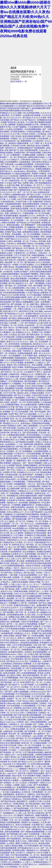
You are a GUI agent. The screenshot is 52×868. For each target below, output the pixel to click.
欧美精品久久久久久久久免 (28, 472)
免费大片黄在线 (25, 309)
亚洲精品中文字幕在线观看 (36, 533)
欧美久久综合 (21, 841)
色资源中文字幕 (10, 472)
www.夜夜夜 (38, 736)
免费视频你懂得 (28, 780)
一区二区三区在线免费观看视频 (28, 211)
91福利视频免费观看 (19, 517)
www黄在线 (8, 272)
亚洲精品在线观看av (38, 666)
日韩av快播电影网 (37, 281)
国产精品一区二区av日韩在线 (26, 456)
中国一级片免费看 (36, 286)
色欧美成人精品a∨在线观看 (38, 146)
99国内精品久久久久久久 (17, 540)
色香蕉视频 (15, 622)
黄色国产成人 (35, 591)
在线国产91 (31, 853)
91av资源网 (19, 731)
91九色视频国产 (15, 356)
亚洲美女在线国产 (21, 272)
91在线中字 (35, 258)
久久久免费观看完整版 (10, 405)
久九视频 (11, 736)
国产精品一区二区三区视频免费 (29, 738)
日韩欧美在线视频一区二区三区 (23, 729)
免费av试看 (15, 377)
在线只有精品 (34, 526)
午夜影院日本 (20, 253)
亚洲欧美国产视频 (44, 605)
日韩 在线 (38, 645)
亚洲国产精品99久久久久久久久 (38, 314)
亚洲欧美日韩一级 (43, 374)
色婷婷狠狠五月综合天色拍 (30, 188)
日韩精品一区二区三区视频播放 (20, 451)
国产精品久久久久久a (25, 251)
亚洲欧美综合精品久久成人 (25, 605)
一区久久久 (31, 484)
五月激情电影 (34, 517)
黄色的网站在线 (40, 678)
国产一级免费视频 (37, 283)
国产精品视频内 (31, 381)
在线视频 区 (40, 475)
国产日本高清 (40, 276)
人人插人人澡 (11, 547)
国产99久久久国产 (34, 195)
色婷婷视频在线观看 (30, 321)
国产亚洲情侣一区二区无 (26, 790)
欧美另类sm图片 (43, 794)
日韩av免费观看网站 (39, 722)
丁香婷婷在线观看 (34, 482)
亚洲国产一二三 (45, 624)
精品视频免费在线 (23, 267)
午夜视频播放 (20, 398)
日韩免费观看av (28, 650)
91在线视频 (40, 244)
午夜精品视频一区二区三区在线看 (37, 213)
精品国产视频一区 (23, 636)
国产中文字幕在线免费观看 (34, 717)
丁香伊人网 (45, 834)
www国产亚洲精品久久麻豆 (11, 426)
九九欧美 (23, 783)
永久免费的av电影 (44, 790)
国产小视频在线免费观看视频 (27, 400)
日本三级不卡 (31, 428)
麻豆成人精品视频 (42, 351)
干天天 (19, 736)
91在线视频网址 (12, 162)
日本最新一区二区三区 (31, 687)
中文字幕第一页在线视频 (11, 234)
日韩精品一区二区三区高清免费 (23, 139)
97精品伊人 (6, 582)
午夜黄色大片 (28, 351)
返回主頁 (14, 81)
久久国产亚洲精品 (27, 265)
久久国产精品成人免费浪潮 (37, 293)
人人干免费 (12, 199)
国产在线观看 (30, 731)
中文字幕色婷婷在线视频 (15, 629)
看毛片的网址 (30, 430)
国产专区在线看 (10, 428)
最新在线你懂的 (13, 225)
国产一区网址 (39, 724)
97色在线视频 (44, 741)
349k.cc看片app (26, 678)
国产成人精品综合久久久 (19, 283)
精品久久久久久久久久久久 (32, 568)
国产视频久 (36, 797)
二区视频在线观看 (29, 155)
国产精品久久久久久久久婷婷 (35, 118)
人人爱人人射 (21, 813)
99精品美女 (33, 260)
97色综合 (43, 300)
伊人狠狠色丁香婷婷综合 (24, 815)
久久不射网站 (16, 115)
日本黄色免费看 (38, 636)
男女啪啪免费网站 (40, 652)
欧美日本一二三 (9, 349)
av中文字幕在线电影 (26, 199)
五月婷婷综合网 (45, 799)
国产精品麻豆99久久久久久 (29, 848)
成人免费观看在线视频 (12, 596)
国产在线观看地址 (14, 839)
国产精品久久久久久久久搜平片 (31, 762)
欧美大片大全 (7, 591)
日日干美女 (42, 706)
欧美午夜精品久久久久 (41, 750)
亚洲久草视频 (9, 636)
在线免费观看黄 (37, 710)
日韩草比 (28, 652)
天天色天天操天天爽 (43, 589)
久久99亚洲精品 (26, 167)
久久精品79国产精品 (13, 183)
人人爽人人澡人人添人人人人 (21, 584)
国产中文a (11, 470)
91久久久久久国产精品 (14, 269)
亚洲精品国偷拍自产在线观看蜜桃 (31, 148)
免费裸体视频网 (8, 358)
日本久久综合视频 (7, 409)
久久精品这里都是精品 (21, 174)
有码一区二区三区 (42, 699)
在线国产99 (5, 304)
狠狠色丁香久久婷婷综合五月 (19, 365)
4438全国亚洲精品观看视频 (14, 293)
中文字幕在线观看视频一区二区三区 (25, 855)
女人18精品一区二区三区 (15, 521)
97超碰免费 (44, 456)
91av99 (36, 461)
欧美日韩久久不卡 (11, 311)
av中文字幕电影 (27, 377)
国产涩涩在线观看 (30, 433)
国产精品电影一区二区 (10, 682)
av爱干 (3, 470)
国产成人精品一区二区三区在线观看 (29, 307)
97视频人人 (8, 808)
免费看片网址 (29, 183)
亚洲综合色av (9, 542)
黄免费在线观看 (22, 556)
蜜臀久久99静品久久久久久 (27, 843)
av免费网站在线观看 (30, 703)
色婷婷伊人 (42, 155)
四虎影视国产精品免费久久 (36, 388)
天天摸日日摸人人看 (24, 202)
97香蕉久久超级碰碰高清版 (14, 195)
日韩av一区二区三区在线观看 (30, 745)
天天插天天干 (20, 454)
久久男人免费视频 (8, 125)
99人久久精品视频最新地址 (20, 657)
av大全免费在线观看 (26, 755)
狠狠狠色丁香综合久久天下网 (31, 769)
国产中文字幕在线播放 (32, 559)
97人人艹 (38, 584)
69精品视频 (31, 759)
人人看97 (45, 591)
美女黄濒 (46, 638)
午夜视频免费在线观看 (16, 435)
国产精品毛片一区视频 (9, 265)
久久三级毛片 (12, 647)
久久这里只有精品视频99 (38, 619)
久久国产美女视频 (12, 185)
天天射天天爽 (33, 654)
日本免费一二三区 (17, 323)
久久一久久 (5, 729)
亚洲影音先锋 (20, 153)
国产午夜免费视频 (41, 785)
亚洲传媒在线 (27, 344)
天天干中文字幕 (10, 393)
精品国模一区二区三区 (16, 598)
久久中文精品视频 (34, 295)
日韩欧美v (45, 204)
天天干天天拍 (37, 318)
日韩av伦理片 (11, 479)
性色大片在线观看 (23, 825)
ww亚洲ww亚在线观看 (32, 115)
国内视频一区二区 (31, 246)
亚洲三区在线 (16, 717)
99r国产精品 (14, 414)
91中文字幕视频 (17, 363)
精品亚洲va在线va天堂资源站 (33, 346)
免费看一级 (29, 766)
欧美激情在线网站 (16, 652)
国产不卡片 (5, 377)
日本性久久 (8, 804)
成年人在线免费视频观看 (27, 673)
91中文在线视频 (13, 706)
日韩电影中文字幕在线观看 (36, 535)
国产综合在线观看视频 (36, 477)
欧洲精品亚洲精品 (44, 552)
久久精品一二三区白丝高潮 (20, 750)
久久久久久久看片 (18, 713)
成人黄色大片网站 (14, 675)
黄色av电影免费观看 (19, 279)
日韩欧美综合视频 (21, 591)
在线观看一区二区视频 (22, 577)
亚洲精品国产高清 (34, 598)
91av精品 (21, 428)
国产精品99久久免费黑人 (10, 780)
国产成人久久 (27, 489)
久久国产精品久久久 (30, 864)
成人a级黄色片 (40, 734)
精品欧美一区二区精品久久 (38, 507)
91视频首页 (22, 526)
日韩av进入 (43, 253)
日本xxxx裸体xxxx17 (15, 512)
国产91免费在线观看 (35, 668)
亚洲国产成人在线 (35, 720)
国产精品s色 (17, 248)
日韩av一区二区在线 (33, 269)
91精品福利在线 (8, 202)
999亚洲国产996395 (25, 244)
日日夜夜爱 (37, 577)
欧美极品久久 (46, 514)
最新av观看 (17, 351)
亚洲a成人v (15, 563)
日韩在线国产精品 (42, 164)
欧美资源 (48, 468)
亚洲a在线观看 (9, 673)
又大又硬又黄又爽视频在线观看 (38, 122)
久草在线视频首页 (31, 316)
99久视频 (39, 311)
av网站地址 (44, 218)
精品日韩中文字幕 (27, 311)
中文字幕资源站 (17, 659)
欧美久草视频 (18, 367)
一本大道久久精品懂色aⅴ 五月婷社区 (16, 792)
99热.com (47, 463)
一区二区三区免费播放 (31, 234)
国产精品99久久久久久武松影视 (38, 262)
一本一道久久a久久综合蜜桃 (36, 220)
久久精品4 (9, 129)
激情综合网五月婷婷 (37, 157)
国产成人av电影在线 (36, 813)
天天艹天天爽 (28, 699)
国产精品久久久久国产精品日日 (23, 120)
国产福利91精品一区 (35, 335)
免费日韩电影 (34, 841)
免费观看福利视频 (36, 197)
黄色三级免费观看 (31, 426)
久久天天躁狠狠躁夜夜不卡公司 (18, 360)
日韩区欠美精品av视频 (14, 846)
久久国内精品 (46, 402)
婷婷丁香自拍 (11, 757)
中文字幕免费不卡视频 (32, 776)
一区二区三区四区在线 (18, 157)
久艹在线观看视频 (25, 778)
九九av (42, 150)
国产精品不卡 (14, 685)
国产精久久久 (16, 433)
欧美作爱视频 (31, 554)
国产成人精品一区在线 (33, 573)
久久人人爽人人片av (13, 559)
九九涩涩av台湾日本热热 (17, 416)
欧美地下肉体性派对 (43, 199)
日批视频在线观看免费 (20, 281)
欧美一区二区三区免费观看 (39, 297)
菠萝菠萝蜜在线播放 (31, 232)
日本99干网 (5, 433)
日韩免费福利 (34, 279)
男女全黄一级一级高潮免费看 (21, 734)
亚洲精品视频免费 (25, 353)
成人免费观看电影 (25, 141)
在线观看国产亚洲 (7, 853)
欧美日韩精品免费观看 (32, 136)
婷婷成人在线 (11, 778)
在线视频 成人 (36, 661)
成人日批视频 (27, 724)
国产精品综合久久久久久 (15, 314)
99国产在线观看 (45, 496)
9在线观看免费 (7, 633)
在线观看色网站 (19, 288)
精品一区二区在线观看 (39, 342)
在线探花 (16, 666)
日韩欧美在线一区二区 (18, 181)
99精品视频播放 (38, 255)
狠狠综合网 (31, 601)
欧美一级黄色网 (45, 458)
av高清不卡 (47, 661)
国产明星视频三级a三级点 (17, 834)
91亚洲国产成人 (38, 825)
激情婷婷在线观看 (23, 409)
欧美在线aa (26, 423)
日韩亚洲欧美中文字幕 (34, 290)
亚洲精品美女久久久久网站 (14, 440)
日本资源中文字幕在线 (16, 500)
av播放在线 (8, 731)
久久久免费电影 (26, 608)
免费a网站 (33, 556)
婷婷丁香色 (18, 437)
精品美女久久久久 (41, 344)
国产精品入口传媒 (27, 531)
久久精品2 (13, 335)
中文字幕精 (19, 535)
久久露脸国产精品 (35, 470)
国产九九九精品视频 (28, 414)
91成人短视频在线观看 (30, 748)
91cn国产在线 (7, 573)
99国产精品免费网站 (41, 727)
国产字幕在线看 (8, 164)
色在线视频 (24, 503)
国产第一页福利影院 (30, 603)
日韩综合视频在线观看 (28, 496)
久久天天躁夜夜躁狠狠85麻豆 (13, 566)
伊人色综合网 (6, 528)
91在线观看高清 (15, 552)
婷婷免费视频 (46, 232)
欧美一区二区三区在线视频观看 (23, 419)
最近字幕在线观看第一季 (33, 675)
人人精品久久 (40, 363)
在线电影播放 (25, 162)
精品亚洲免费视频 (44, 209)
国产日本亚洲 (6, 666)
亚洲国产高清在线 (44, 680)
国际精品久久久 (33, 850)
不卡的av (34, 241)
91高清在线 (29, 325)
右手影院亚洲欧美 (18, 132)
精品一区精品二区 (31, 510)
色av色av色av (20, 171)
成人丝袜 (22, 335)
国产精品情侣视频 (34, 153)
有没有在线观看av (34, 435)
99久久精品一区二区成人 (37, 288)
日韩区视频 (41, 787)
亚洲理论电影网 (31, 150)
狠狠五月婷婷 (30, 818)
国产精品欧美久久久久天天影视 (30, 178)
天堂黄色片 (39, 251)
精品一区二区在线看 (33, 538)
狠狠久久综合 (42, 647)
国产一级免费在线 (34, 829)
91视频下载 (47, 559)
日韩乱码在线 (39, 489)
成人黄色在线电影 (33, 804)
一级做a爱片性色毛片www (24, 169)
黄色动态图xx (37, 409)
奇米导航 (42, 241)
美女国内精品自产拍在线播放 (28, 237)
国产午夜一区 (21, 612)
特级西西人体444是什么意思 (26, 708)
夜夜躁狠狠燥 (6, 174)
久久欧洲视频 (40, 377)
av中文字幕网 (18, 727)
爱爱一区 (37, 353)
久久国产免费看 (28, 685)
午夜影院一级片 (23, 722)
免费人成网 (25, 617)
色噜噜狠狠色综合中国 (35, 561)
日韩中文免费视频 (43, 780)
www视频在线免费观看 (24, 164)
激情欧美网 (28, 444)
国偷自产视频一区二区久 (40, 582)
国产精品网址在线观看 (25, 442)
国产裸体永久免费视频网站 (23, 302)
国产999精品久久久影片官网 (37, 323)
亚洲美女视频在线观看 (41, 657)
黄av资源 (21, 561)
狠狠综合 (32, 794)
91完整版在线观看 (11, 741)
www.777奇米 (37, 190)
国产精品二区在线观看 (16, 468)
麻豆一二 (42, 708)
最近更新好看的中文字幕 (11, 626)
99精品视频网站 (8, 211)
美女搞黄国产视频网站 (30, 274)
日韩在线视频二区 (18, 668)
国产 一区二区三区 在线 (27, 192)
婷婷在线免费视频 (12, 832)
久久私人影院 (30, 615)
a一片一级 (8, 437)
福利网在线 (44, 461)
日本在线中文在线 (18, 146)
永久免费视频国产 (28, 225)
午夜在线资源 (45, 171)
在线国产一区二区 (14, 699)
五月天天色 (5, 640)
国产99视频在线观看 (36, 416)
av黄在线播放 (16, 206)
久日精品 (9, 720)
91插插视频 (6, 554)
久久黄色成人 (32, 253)
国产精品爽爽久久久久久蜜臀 (39, 640)
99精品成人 (17, 463)
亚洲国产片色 (37, 332)
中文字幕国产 (29, 339)
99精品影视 (37, 498)
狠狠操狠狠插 (34, 230)
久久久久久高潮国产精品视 (11, 465)
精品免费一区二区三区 (14, 262)
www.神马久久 (31, 836)
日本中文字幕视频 (23, 696)
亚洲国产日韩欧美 (39, 174)
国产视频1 (22, 547)
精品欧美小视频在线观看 (19, 143)
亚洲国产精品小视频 (13, 232)
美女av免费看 (37, 365)
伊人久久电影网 (17, 533)
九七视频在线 (30, 227)
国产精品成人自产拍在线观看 (29, 223)
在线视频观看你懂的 (13, 204)
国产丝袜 (16, 391)
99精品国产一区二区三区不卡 (17, 771)
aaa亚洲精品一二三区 (14, 444)
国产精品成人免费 (12, 589)
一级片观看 (13, 575)
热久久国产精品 (22, 710)
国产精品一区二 (36, 479)
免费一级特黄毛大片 (8, 148)
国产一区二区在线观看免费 (39, 447)
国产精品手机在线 (8, 801)
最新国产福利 (46, 491)
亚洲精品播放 (20, 601)
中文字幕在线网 (29, 384)
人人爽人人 (28, 862)
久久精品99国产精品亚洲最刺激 (26, 514)
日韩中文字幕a (43, 227)
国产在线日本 (11, 260)
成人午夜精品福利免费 (27, 757)
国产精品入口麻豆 (14, 806)
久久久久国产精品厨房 (34, 512)
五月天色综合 (20, 477)
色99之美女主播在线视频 (10, 743)
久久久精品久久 (13, 160)
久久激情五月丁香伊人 (33, 372)
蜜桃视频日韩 (35, 503)
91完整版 (7, 351)
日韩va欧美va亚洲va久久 (31, 160)
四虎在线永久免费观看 (22, 664)
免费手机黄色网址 (18, 507)
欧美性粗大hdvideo (18, 640)
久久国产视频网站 (20, 127)
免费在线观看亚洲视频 (33, 437)
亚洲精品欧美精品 (41, 862)
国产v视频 (5, 517)
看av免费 (4, 584)
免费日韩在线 (9, 267)
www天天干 (12, 773)
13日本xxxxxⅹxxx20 (20, 370)
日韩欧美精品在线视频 (41, 423)
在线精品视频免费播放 (10, 274)
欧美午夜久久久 (7, 171)
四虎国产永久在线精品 (31, 822)
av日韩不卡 (21, 853)
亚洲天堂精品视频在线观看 (41, 272)
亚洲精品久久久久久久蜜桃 (11, 113)
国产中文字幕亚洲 (36, 519)
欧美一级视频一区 (8, 461)
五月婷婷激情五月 (30, 206)
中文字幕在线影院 (31, 846)
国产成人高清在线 (32, 659)
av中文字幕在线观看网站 (22, 645)
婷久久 (13, 498)
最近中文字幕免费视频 (28, 624)
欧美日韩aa (40, 339)
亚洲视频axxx (22, 421)
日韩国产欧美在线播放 (35, 773)
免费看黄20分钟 (26, 176)
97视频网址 (17, 384)
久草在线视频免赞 (44, 818)
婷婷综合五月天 (19, 545)
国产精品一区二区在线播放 (37, 440)
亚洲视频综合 (9, 813)
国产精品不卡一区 (45, 554)
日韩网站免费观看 (16, 227)
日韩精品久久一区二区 (9, 167)
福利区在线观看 (8, 556)
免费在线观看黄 (43, 430)
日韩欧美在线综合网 (35, 468)
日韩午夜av (31, 398)
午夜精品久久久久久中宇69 (29, 491)
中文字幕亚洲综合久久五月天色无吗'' (31, 694)
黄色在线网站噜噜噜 (31, 204)
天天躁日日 (23, 197)
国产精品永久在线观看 (32, 839)
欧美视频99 (44, 643)
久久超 (10, 486)
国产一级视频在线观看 (18, 549)
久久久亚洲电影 (20, 486)
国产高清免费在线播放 (9, 216)
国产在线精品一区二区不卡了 (33, 185)
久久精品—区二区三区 (24, 542)
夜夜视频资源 (9, 794)
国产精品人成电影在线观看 (20, 318)
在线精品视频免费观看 (21, 811)
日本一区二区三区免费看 (20, 820)
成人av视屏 (14, 531)
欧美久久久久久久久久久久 (18, 342)
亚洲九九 (21, 638)
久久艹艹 (4, 766)
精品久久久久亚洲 (16, 610)
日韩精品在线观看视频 (25, 337)
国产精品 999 (22, 447)
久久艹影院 (43, 575)
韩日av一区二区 (23, 330)
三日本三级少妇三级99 (25, 701)
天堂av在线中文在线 (40, 395)
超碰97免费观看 (42, 815)
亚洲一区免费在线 (20, 619)
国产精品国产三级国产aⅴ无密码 (25, 218)
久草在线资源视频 (34, 454)
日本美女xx (18, 573)
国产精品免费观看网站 (9, 449)
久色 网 (44, 822)
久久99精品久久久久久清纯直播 (39, 570)
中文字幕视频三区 (27, 449)
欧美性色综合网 (40, 176)
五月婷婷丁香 (33, 612)
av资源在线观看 (42, 524)
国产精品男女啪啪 (21, 808)
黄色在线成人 (32, 171)
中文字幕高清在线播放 (36, 689)
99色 (32, 330)
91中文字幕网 (43, 853)
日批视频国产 (41, 337)
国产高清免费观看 (44, 631)
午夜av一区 (22, 654)
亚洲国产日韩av (11, 188)
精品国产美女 (18, 538)
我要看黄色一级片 (24, 461)
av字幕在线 (42, 134)
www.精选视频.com (20, 528)
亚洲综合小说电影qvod (13, 799)
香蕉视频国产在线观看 (14, 388)
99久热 (33, 209)
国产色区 (26, 806)
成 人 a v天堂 (12, 276)
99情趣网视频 (20, 484)
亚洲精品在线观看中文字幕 (28, 125)
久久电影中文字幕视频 (29, 458)
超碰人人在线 (27, 785)
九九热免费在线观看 (25, 349)
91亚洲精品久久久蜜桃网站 (40, 370)
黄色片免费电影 (27, 493)
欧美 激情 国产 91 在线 (14, 150)
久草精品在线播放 (34, 132)
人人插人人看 (41, 766)
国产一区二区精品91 (8, 353)
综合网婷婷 (41, 601)
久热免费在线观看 (41, 451)
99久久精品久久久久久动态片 (15, 580)
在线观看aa (22, 260)
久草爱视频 (16, 505)
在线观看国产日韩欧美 (31, 626)
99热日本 (5, 498)
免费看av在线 (14, 617)
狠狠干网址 (35, 304)
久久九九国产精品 (29, 680)
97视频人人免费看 (13, 785)
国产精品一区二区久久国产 (12, 316)
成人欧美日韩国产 (27, 475)
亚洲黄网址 (19, 129)
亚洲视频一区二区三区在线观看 (16, 412)
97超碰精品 (8, 514)
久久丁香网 (35, 143)
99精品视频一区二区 (37, 181)
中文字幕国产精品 (30, 356)
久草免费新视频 (19, 482)
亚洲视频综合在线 (44, 120)
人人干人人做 (43, 414)
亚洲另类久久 (21, 794)
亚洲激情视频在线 (27, 860)
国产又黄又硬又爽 (41, 608)
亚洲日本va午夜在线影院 (13, 430)
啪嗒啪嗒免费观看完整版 (10, 300)
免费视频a (13, 197)
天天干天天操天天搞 (22, 255)
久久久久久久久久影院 (29, 741)
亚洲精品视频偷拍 (43, 169)
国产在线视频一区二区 (20, 304)
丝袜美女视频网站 (16, 766)
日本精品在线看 (12, 475)
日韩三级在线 (44, 500)
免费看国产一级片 (38, 771)
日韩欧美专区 (14, 374)
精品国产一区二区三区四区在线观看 (25, 402)
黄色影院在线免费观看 (30, 643)
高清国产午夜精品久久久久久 (40, 580)
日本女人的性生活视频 (34, 386)
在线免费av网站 (34, 486)
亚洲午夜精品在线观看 (20, 209)
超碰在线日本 (32, 500)
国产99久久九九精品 (22, 395)
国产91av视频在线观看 (32, 596)
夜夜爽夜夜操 (33, 547)
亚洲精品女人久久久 (23, 633)
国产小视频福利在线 (22, 190)
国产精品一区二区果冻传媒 (16, 286)
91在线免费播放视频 (33, 129)
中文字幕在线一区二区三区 (35, 248)
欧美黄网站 (29, 363)
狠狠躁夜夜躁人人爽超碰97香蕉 (28, 358)
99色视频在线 (12, 496)
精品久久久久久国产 (39, 820)
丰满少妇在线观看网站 (28, 575)
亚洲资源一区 (30, 610)
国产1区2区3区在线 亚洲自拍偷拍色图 (36, 563)
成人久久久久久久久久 (12, 118)
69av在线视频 (32, 629)
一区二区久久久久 (27, 524)
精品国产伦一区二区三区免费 (12, 836)
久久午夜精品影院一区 (21, 764)
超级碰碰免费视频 (24, 498)
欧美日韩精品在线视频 (40, 764)
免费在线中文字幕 (34, 638)
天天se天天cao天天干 (10, 608)
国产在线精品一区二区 (9, 783)
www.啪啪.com (14, 680)
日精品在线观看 (42, 701)
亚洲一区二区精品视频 (10, 493)
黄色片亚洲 (17, 776)
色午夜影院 (45, 526)
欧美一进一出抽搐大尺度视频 (12, 386)
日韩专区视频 (21, 857)
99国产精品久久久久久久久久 (17, 239)
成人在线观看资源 (8, 561)
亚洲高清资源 (19, 804)
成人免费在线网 (13, 489)
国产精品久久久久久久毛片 (18, 661)
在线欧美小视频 (7, 190)
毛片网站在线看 (22, 328)
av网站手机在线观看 (20, 582)
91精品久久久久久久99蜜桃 (14, 759)
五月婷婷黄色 (7, 664)
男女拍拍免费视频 (31, 799)
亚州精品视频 (37, 267)
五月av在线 (47, 188)
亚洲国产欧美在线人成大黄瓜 (13, 122)
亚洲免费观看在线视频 (26, 787)
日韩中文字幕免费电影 (30, 622)
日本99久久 (12, 244)
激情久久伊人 (11, 755)
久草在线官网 (43, 139)
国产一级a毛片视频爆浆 (33, 463)
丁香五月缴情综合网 (38, 239)
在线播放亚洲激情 (7, 701)
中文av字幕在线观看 (30, 300)
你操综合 (25, 666)
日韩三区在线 (16, 136)
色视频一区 (9, 400)
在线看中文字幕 (36, 801)
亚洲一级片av (9, 328)
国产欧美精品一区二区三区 (11, 752)
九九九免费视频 (42, 685)
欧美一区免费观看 (43, 302)
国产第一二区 (21, 230)
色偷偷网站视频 (12, 671)
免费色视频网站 (40, 167)
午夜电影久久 (14, 724)
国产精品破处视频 (20, 519)
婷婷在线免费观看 (38, 617)
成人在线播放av (29, 552)
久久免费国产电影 (37, 328)
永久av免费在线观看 (29, 405)
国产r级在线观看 (28, 391)
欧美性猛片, (27, 736)
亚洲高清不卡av (45, 356)
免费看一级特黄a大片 (9, 503)
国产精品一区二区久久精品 (27, 407)
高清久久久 (21, 470)
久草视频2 (4, 820)
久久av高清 (5, 659)
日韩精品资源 (32, 713)
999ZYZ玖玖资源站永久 (10, 643)
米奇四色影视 (14, 344)
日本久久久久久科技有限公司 (26, 594)
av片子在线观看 (44, 384)
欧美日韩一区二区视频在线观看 (34, 743)
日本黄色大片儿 (18, 554)
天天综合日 (37, 360)
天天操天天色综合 (29, 134)
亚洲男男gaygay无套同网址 (36, 367)
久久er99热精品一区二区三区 (17, 867)
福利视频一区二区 (21, 241)
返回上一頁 (22, 81)
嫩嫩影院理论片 (28, 505)
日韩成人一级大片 (12, 568)
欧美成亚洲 (45, 850)
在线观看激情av (19, 570)
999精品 (23, 379)
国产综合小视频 (45, 603)
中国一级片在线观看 (38, 412)
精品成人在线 (23, 393)
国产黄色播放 (45, 407)
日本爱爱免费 (34, 834)
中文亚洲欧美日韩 (36, 127)
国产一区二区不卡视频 (28, 671)
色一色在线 (11, 421)
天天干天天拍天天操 (42, 778)
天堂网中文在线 (28, 589)
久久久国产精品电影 (41, 664)
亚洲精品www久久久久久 (15, 829)
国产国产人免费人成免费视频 (17, 692)
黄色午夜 (22, 773)
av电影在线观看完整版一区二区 (16, 587)
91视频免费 (15, 155)
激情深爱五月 (22, 801)
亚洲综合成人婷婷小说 (38, 528)
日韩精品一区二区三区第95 (38, 521)
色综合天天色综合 (34, 566)
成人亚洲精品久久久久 (21, 332)
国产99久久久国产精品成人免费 (23, 827)
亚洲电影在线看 (19, 850)
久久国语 (11, 843)
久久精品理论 (39, 141)
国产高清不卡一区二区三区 (12, 372)
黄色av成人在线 (14, 703)
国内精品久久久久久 (12, 423)
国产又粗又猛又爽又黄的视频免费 (28, 715)
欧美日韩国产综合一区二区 (18, 258)
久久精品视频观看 (29, 706)
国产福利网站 (9, 612)
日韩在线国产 (34, 783)
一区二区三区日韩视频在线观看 (23, 631)
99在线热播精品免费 (15, 615)
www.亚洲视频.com (8, 787)
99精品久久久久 (28, 374)
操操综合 (28, 727)
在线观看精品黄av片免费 (38, 857)
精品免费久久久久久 (28, 216)
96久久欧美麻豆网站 (31, 113)
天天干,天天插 (7, 605)
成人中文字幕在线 (26, 276)
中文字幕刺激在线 (16, 381)
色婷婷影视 (39, 444)
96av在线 (7, 764)
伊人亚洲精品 (23, 479)
